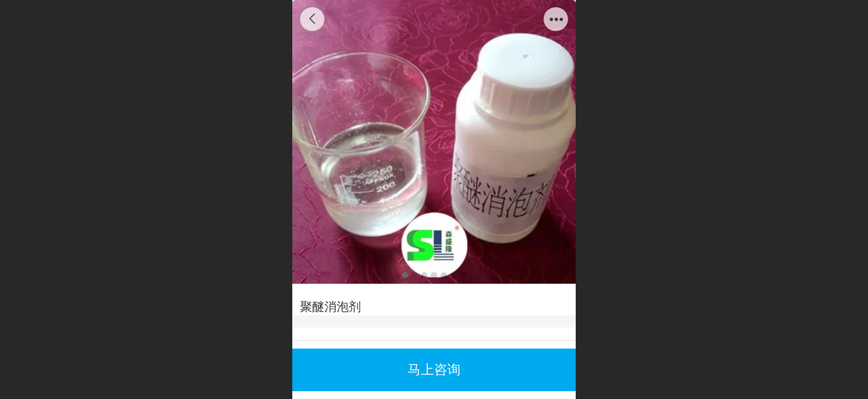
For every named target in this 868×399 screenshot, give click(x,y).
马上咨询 (434, 369)
